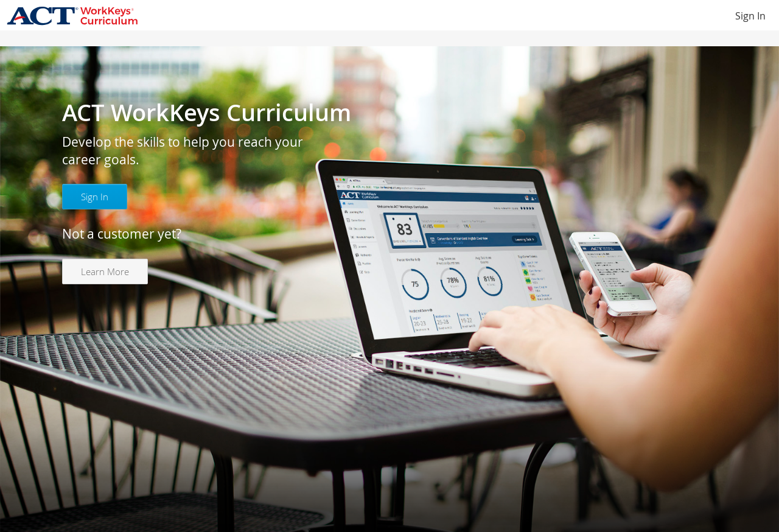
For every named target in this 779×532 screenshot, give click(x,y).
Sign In (750, 16)
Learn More (105, 271)
